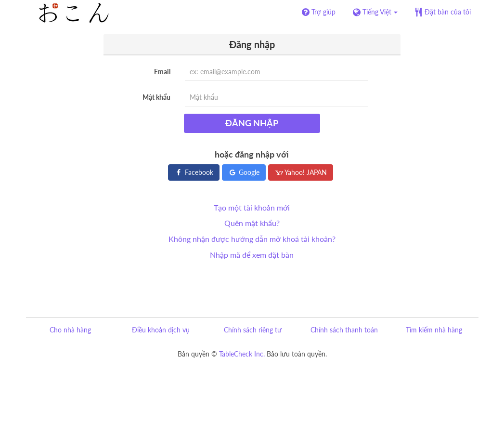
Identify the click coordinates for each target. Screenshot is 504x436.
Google (244, 172)
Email (162, 72)
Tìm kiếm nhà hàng (434, 330)
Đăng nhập (252, 123)
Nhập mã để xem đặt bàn (252, 255)
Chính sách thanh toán (344, 330)
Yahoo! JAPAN (301, 172)
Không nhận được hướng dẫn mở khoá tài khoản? (252, 239)
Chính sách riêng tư (253, 330)
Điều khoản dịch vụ (161, 330)
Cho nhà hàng (70, 330)
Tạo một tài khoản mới (252, 207)
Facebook (194, 172)
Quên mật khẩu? (252, 223)
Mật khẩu (156, 97)
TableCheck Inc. (242, 354)
